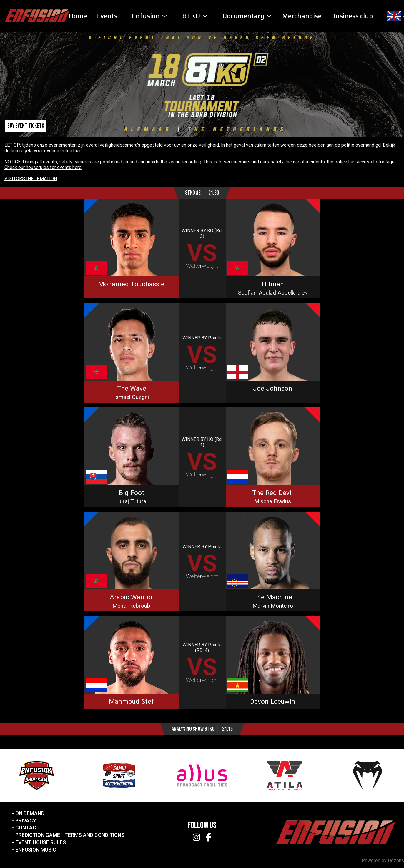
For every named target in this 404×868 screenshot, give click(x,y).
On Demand (30, 813)
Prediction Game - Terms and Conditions (70, 835)
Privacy (26, 821)
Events (107, 16)
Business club (352, 16)
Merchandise (302, 16)
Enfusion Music (36, 850)
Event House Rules (41, 842)
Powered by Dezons (383, 861)
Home (78, 16)
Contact (28, 828)
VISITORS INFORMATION (31, 179)
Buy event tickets (26, 126)
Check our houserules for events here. (43, 167)
